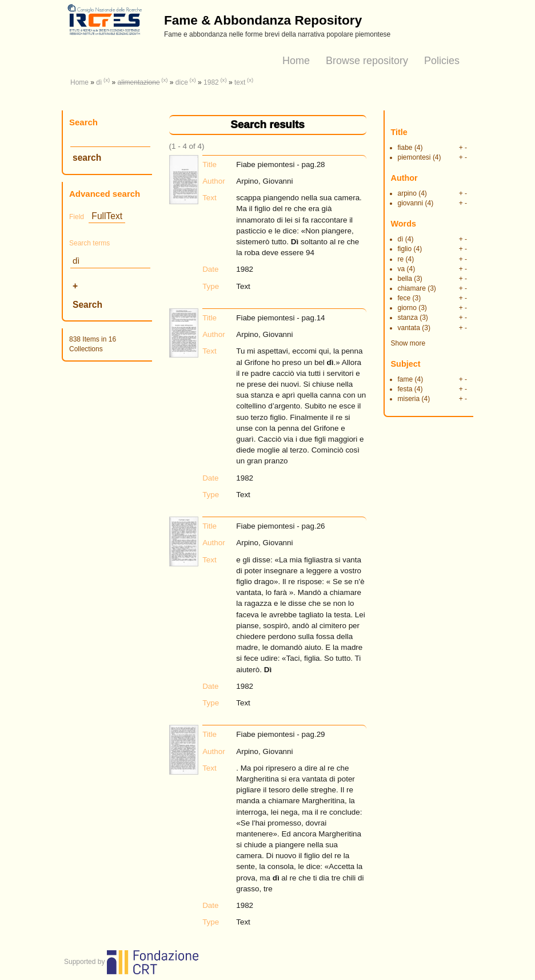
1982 (211, 82)
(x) (107, 80)
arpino (407, 193)
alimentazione (139, 82)
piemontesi (414, 157)
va (402, 269)
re (401, 259)
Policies (442, 61)
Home (296, 61)
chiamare (412, 288)
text (240, 82)
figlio (405, 249)
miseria (409, 399)
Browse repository (367, 61)
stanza (408, 318)
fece (404, 298)
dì (99, 82)
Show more (408, 343)
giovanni (411, 203)
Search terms (89, 243)
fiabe (405, 148)
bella (405, 279)
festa (405, 389)
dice (182, 82)
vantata (409, 328)
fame (406, 379)
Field (77, 217)
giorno (407, 308)
